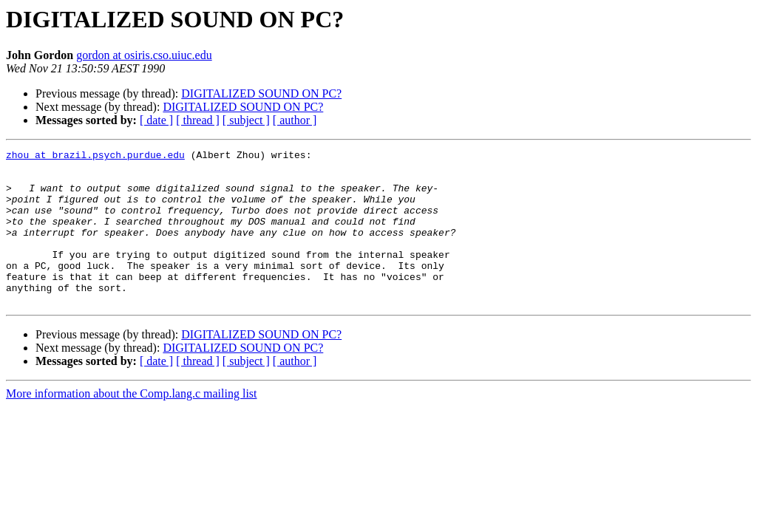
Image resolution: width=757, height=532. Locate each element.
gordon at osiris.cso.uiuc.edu (144, 55)
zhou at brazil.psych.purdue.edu (95, 157)
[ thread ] (198, 120)
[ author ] (295, 120)
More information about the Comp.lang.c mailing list (132, 424)
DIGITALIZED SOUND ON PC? (261, 93)
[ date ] (156, 120)
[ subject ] (246, 120)
